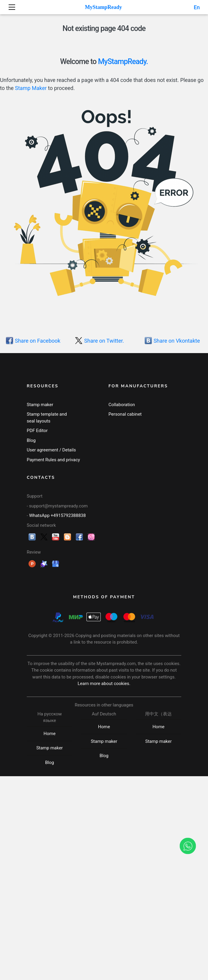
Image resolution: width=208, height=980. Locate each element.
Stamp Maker (31, 88)
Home (49, 734)
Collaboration (122, 405)
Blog (31, 440)
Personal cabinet (125, 414)
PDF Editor (37, 431)
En (196, 7)
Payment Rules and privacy (53, 460)
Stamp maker (40, 405)
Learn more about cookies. (104, 684)
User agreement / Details (51, 450)
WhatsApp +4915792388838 (57, 515)
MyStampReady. (123, 62)
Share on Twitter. (104, 340)
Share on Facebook (38, 340)
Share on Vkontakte (177, 340)
